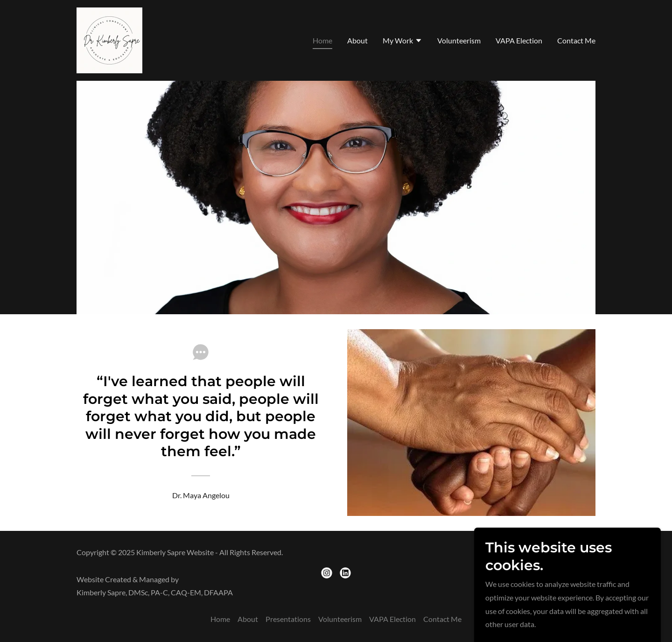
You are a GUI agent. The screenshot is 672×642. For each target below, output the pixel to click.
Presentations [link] (288, 619)
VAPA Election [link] (519, 40)
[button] (402, 42)
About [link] (357, 40)
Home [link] (322, 40)
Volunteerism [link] (459, 40)
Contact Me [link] (576, 40)
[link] (109, 39)
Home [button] (220, 619)
